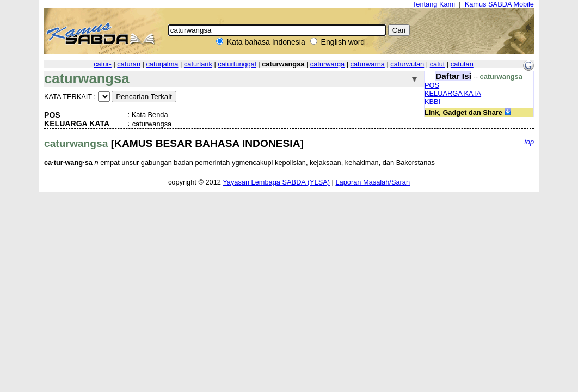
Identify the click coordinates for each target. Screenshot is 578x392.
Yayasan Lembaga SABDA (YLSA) (276, 182)
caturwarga (327, 64)
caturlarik (198, 64)
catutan (462, 64)
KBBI (432, 102)
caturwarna (368, 64)
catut (438, 64)
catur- (103, 64)
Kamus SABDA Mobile (499, 4)
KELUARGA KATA (453, 93)
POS (432, 85)
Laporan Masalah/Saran (373, 182)
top (529, 142)
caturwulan (407, 64)
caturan (129, 64)
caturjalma (162, 64)
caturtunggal (237, 64)
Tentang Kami (434, 4)
